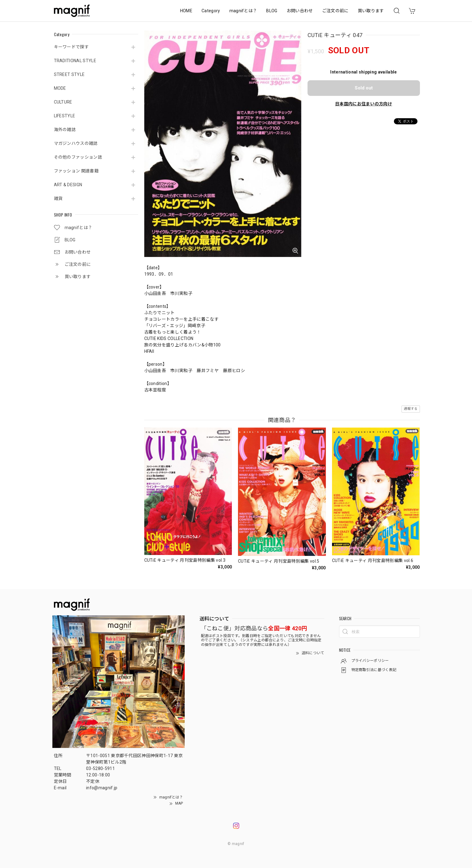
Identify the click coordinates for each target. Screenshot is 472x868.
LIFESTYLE (65, 116)
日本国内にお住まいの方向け (364, 104)
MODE (60, 88)
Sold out (364, 88)
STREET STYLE (69, 74)
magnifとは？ (243, 11)
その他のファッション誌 (78, 157)
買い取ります (371, 11)
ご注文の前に (335, 11)
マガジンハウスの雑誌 (76, 143)
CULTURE (63, 102)
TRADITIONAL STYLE (75, 61)
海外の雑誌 (65, 130)
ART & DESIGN (68, 185)
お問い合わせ (300, 11)
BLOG (272, 11)
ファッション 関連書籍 (76, 171)
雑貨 (58, 198)
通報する (411, 409)
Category (211, 11)
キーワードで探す (72, 47)
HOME (186, 11)
